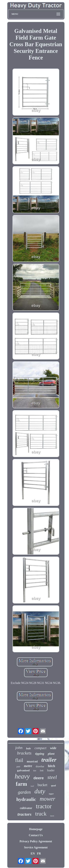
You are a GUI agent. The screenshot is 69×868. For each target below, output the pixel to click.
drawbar (40, 766)
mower (47, 799)
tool (32, 786)
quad (53, 786)
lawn (52, 816)
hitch (51, 766)
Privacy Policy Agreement (36, 841)
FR (39, 853)
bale (29, 748)
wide (53, 748)
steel (52, 777)
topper (51, 794)
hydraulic (26, 799)
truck (41, 814)
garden (24, 792)
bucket (42, 785)
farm (21, 784)
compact (40, 748)
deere (39, 778)
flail (19, 760)
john (19, 748)
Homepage (36, 829)
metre (28, 766)
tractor (44, 806)
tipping (40, 754)
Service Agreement (36, 847)
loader (51, 770)
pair (18, 766)
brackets (24, 753)
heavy (22, 776)
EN (33, 853)
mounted (32, 762)
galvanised (23, 770)
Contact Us (36, 835)
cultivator (26, 808)
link (42, 770)
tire (35, 771)
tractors (24, 814)
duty (40, 791)
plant (51, 754)
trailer (49, 760)
